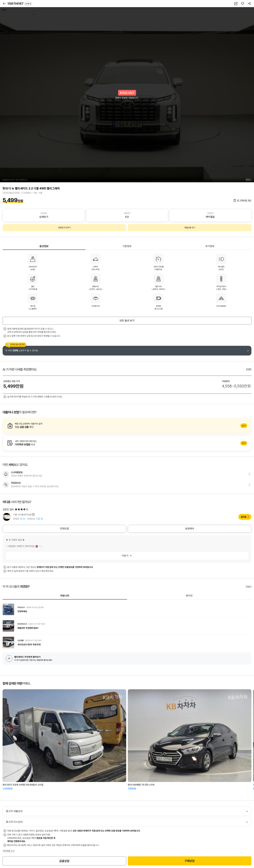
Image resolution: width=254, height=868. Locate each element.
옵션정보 (44, 246)
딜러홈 (244, 517)
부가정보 (210, 246)
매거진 (189, 596)
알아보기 (127, 426)
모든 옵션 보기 (127, 321)
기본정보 (127, 246)
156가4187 (20, 4)
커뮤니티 (65, 596)
